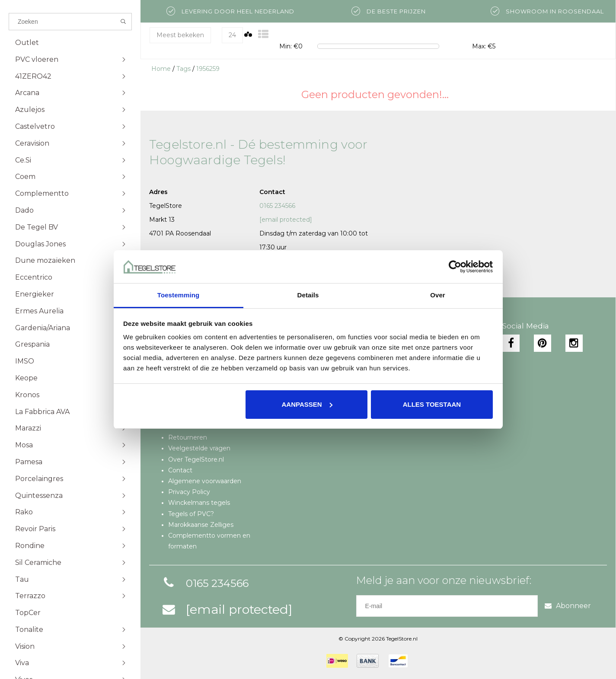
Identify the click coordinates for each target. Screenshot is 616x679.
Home (161, 69)
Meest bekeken (180, 35)
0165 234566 (277, 206)
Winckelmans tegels (199, 503)
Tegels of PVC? (191, 514)
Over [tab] (438, 295)
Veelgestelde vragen (199, 448)
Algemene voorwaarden (205, 481)
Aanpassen (307, 404)
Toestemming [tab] (179, 295)
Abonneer (568, 606)
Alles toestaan (432, 404)
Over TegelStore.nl (196, 459)
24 (232, 35)
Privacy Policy (189, 492)
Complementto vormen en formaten (209, 541)
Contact (180, 470)
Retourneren (188, 437)
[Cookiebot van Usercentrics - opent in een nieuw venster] (455, 267)
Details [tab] (308, 295)
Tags (184, 69)
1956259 (208, 69)
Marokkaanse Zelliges (201, 525)
